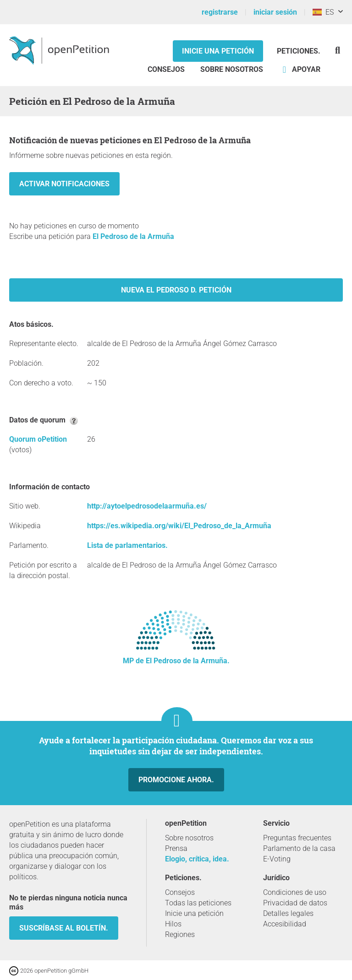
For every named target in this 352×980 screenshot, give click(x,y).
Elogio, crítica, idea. (197, 859)
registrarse (220, 12)
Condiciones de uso (295, 892)
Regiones (180, 934)
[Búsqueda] (338, 50)
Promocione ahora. (176, 780)
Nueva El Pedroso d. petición (176, 290)
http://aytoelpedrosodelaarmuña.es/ (147, 506)
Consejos (166, 69)
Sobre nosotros (232, 69)
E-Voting (277, 859)
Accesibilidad (285, 924)
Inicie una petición (218, 51)
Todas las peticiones (198, 903)
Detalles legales (288, 913)
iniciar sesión (275, 12)
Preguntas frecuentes (297, 838)
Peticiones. (299, 51)
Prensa (176, 848)
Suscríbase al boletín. (64, 928)
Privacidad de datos (295, 903)
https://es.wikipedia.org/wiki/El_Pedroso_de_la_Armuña (179, 526)
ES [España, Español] (323, 12)
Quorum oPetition (38, 439)
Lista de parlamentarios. (127, 545)
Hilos (173, 924)
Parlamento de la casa (299, 848)
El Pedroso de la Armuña (133, 236)
